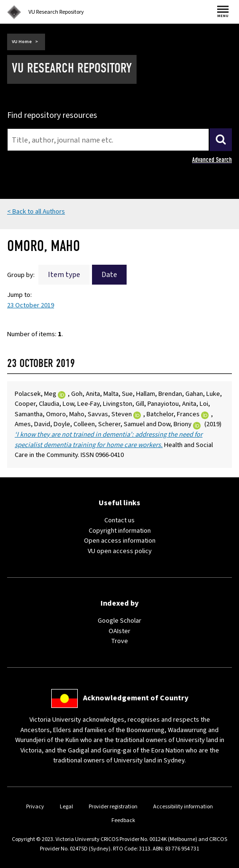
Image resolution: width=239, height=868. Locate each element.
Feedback (123, 820)
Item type (64, 275)
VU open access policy (120, 551)
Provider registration (113, 807)
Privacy (35, 807)
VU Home (22, 42)
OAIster (119, 631)
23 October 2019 (31, 305)
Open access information (120, 541)
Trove (119, 641)
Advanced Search (212, 160)
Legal (66, 807)
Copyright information (120, 531)
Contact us (119, 520)
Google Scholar (119, 621)
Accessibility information (183, 807)
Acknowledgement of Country (136, 698)
